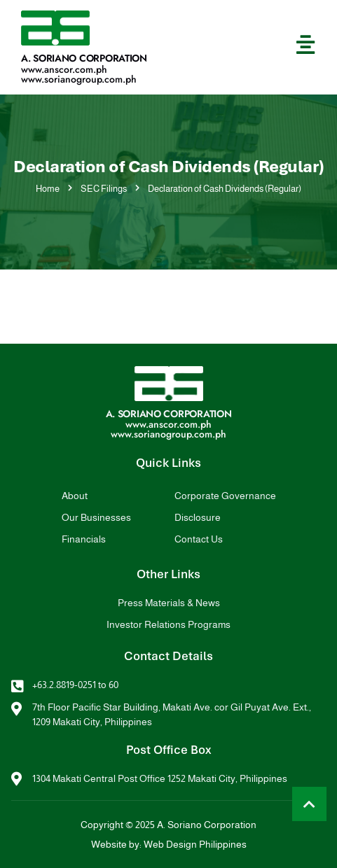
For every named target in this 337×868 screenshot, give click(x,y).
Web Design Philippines (195, 844)
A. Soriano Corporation (84, 58)
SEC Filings (104, 189)
